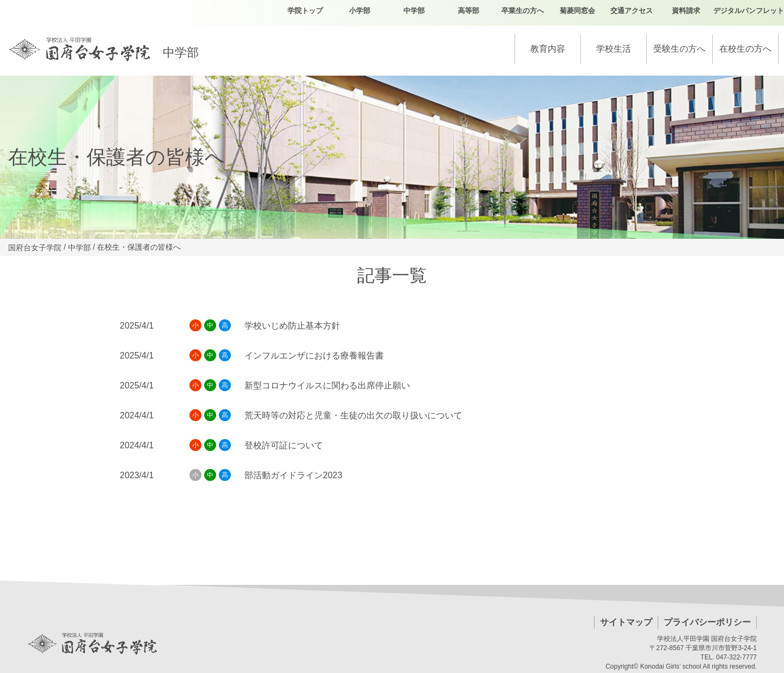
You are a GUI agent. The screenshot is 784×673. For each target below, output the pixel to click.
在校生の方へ (745, 49)
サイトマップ (626, 622)
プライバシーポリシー (707, 622)
